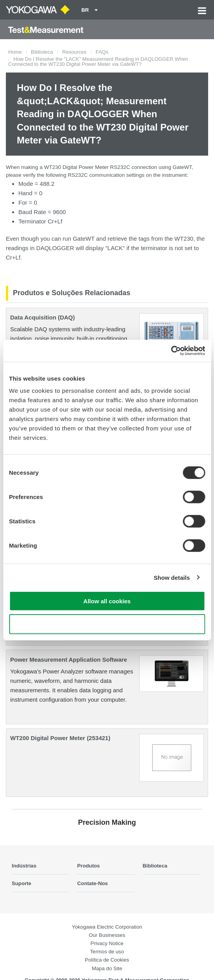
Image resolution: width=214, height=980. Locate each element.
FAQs (102, 52)
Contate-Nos (92, 883)
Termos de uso (107, 952)
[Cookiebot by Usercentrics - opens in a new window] (171, 351)
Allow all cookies (107, 601)
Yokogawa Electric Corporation (107, 927)
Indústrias (24, 866)
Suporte (22, 883)
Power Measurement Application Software (69, 660)
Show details (172, 577)
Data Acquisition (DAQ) (42, 317)
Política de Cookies (107, 960)
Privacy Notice (107, 943)
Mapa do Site (107, 968)
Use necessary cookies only (107, 624)
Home (15, 52)
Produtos (88, 866)
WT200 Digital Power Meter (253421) (60, 738)
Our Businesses (107, 935)
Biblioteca (42, 52)
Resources (74, 52)
